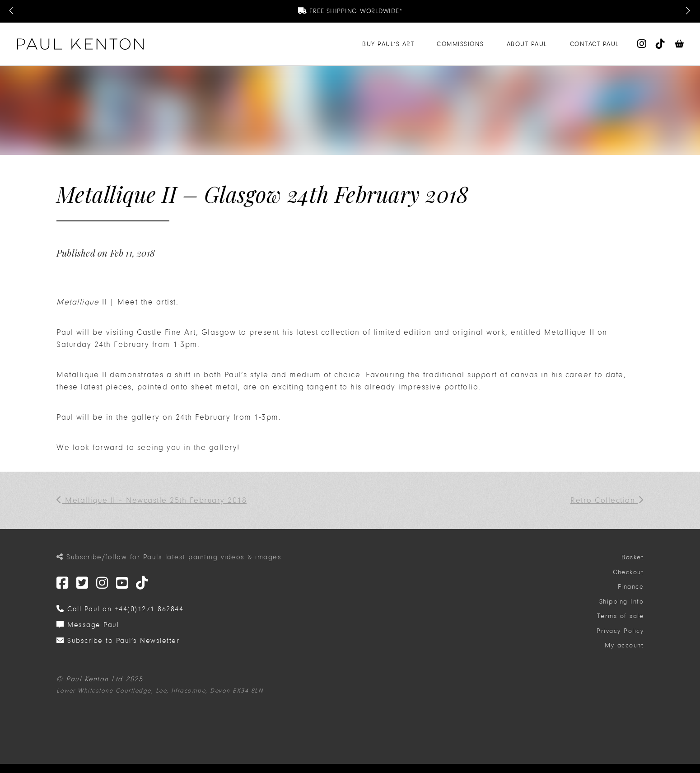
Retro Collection (607, 500)
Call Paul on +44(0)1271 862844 (120, 609)
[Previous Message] (12, 11)
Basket (632, 557)
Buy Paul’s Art (388, 44)
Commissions (460, 44)
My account (624, 645)
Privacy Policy (620, 631)
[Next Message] (688, 11)
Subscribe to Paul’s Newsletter (118, 641)
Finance (631, 587)
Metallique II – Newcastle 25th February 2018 (152, 500)
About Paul (527, 44)
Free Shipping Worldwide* (350, 11)
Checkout (628, 572)
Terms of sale (621, 616)
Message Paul (88, 625)
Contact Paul (595, 44)
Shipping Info (622, 602)
